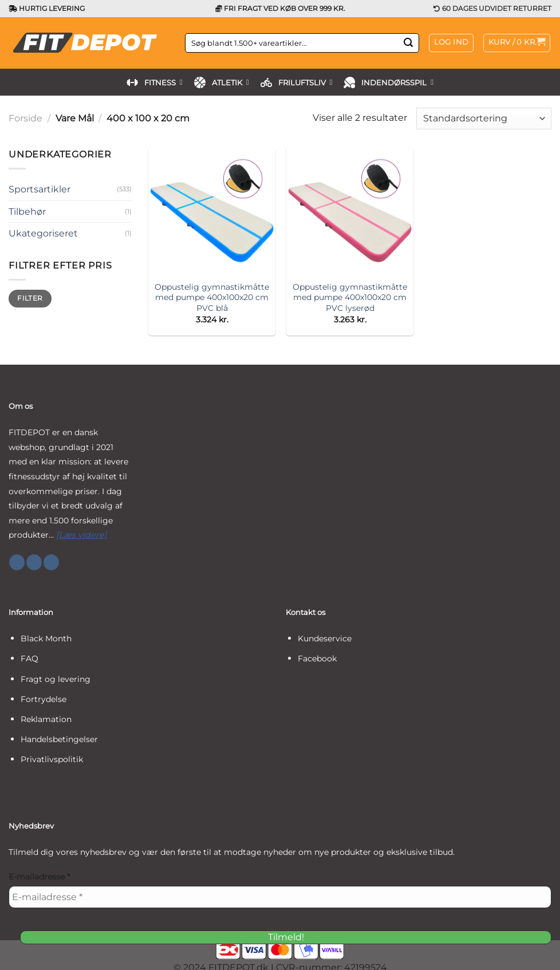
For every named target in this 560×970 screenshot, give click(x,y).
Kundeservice (325, 638)
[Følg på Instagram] (34, 562)
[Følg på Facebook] (17, 562)
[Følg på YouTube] (51, 562)
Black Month (46, 638)
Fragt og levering (56, 679)
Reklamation (46, 719)
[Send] (409, 43)
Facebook (317, 659)
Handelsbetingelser (59, 739)
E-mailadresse (39, 877)
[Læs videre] (82, 535)
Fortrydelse (44, 699)
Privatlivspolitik (52, 759)
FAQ (29, 659)
